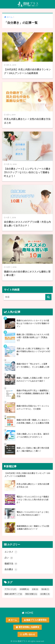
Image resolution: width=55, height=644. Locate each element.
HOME (28, 613)
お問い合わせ (27, 634)
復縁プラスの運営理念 (35, 620)
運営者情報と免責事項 (27, 627)
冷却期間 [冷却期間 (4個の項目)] (24, 589)
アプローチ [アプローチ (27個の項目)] (10, 589)
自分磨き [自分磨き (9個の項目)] (45, 594)
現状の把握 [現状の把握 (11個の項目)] (31, 594)
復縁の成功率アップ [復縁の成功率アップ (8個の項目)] (13, 594)
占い (9, 558)
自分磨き (11, 570)
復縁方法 (11, 564)
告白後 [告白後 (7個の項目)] (45, 589)
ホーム (13, 620)
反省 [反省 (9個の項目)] (35, 589)
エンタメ (11, 552)
